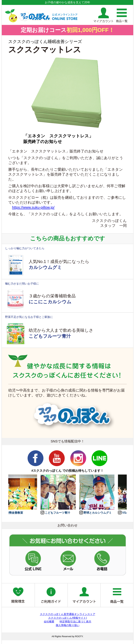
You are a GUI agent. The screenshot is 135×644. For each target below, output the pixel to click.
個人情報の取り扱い (68, 625)
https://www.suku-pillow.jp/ (33, 207)
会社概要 (49, 621)
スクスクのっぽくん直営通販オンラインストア (68, 614)
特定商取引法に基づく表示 (75, 621)
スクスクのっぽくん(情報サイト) (67, 618)
